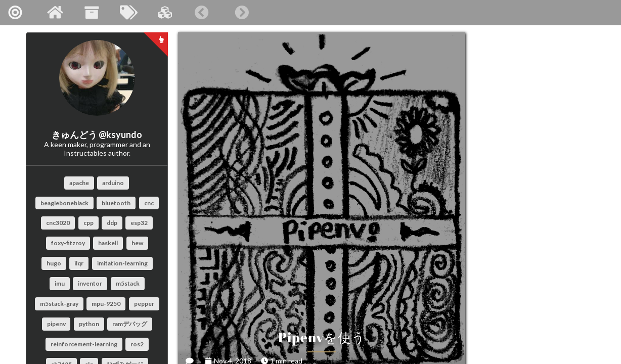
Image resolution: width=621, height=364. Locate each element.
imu (60, 283)
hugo (54, 263)
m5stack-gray (59, 304)
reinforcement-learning (84, 344)
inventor (90, 283)
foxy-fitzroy (68, 243)
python (89, 324)
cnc (149, 203)
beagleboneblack (64, 203)
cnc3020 (58, 223)
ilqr (79, 263)
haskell (108, 243)
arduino (113, 183)
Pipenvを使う (281, 240)
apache (79, 183)
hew (137, 243)
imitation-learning (122, 263)
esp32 (139, 223)
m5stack (128, 283)
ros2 (137, 344)
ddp (112, 223)
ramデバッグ (130, 324)
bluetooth (116, 203)
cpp (88, 223)
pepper (144, 304)
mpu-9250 (106, 304)
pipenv (56, 324)
